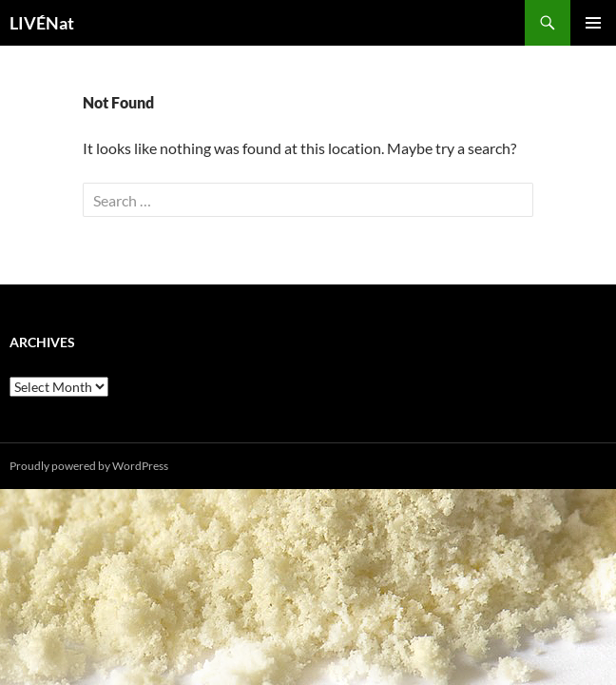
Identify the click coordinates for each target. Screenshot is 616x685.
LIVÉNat (42, 23)
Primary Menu (593, 23)
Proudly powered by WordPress (89, 466)
